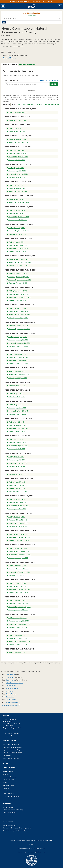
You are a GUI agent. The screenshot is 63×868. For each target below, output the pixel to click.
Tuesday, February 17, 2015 (17, 558)
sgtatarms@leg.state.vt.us (12, 728)
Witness (40, 104)
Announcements (8, 807)
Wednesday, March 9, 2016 (18, 248)
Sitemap (5, 825)
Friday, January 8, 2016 (16, 372)
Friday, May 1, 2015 (15, 405)
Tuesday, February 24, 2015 (18, 540)
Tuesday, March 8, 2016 (16, 252)
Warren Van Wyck (11, 700)
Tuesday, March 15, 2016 (17, 234)
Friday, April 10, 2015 (15, 457)
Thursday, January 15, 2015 (17, 638)
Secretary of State (8, 785)
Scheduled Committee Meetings (13, 810)
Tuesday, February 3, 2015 (17, 593)
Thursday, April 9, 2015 (16, 460)
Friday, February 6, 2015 (16, 583)
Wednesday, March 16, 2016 (18, 231)
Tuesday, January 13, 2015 (17, 645)
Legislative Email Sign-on (11, 744)
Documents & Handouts (10, 65)
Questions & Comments (10, 828)
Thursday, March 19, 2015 (17, 503)
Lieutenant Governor (9, 777)
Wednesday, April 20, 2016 (17, 157)
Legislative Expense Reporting (12, 753)
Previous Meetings (9, 58)
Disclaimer (6, 763)
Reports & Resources (52, 104)
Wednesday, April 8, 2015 (17, 463)
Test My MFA (7, 755)
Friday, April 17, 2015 (15, 439)
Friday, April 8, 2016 (15, 185)
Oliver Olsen (10, 691)
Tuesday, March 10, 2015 (17, 526)
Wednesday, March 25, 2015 (18, 485)
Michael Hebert (10, 680)
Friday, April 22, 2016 (15, 150)
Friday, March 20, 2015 (16, 500)
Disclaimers (13, 825)
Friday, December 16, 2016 (17, 112)
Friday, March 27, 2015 (16, 482)
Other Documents (28, 104)
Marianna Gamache (12, 688)
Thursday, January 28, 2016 (18, 326)
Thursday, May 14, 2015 (16, 386)
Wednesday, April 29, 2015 (17, 411)
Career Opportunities (25, 828)
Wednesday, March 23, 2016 (18, 217)
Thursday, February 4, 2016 (18, 312)
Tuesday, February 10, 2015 (18, 575)
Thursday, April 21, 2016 (16, 154)
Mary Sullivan (10, 697)
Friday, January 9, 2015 (16, 653)
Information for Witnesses (11, 705)
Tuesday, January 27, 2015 (17, 610)
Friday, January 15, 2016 (16, 354)
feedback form (41, 841)
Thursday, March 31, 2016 (17, 199)
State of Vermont (8, 771)
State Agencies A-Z (9, 794)
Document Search (31, 81)
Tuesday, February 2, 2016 (17, 318)
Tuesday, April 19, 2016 (16, 160)
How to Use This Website (11, 758)
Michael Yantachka (12, 702)
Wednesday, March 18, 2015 (18, 506)
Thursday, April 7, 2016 (16, 188)
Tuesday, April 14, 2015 (16, 449)
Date (13, 104)
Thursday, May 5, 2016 (16, 132)
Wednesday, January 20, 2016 (19, 343)
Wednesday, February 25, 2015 (19, 537)
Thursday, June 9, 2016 (16, 120)
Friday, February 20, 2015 (17, 548)
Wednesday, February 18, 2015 (19, 555)
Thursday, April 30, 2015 (16, 408)
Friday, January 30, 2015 (17, 601)
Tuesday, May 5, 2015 (16, 397)
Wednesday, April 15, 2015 (17, 446)
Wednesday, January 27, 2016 (19, 329)
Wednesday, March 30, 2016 (18, 203)
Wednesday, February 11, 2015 (19, 572)
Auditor (5, 783)
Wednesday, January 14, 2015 (18, 642)
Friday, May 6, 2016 (15, 128)
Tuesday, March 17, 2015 (17, 509)
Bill (19, 104)
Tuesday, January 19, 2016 (17, 346)
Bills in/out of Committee (27, 65)
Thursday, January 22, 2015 (18, 621)
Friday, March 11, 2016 (16, 242)
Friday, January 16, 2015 (16, 635)
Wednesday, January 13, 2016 (18, 360)
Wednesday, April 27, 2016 (17, 143)
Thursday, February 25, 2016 (18, 259)
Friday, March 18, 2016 (16, 228)
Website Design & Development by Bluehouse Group (32, 852)
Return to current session (43, 2)
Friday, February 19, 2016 (17, 274)
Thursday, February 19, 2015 (18, 552)
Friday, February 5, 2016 (16, 308)
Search (54, 84)
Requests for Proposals (10, 831)
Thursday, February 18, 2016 (18, 277)
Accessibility (22, 831)
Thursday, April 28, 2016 (16, 139)
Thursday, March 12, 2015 (17, 520)
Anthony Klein (10, 674)
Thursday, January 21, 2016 (17, 340)
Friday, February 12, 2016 (17, 291)
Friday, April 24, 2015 (15, 422)
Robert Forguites (11, 686)
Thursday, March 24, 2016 (17, 214)
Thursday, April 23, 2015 (16, 425)
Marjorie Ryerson (11, 694)
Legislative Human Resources (12, 747)
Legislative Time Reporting (11, 750)
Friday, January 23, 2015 (17, 618)
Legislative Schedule (9, 813)
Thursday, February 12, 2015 (18, 569)
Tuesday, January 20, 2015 (17, 627)
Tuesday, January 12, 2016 (17, 364)
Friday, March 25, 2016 (16, 210)
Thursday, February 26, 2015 (18, 534)
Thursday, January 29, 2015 (18, 604)
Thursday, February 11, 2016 (18, 294)
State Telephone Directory (11, 797)
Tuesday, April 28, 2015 (16, 414)
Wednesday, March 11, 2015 (18, 523)
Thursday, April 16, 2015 (16, 443)
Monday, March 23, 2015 (17, 492)
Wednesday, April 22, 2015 (17, 428)
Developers (32, 845)
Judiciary (6, 791)
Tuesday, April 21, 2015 (16, 432)
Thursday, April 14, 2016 (16, 171)
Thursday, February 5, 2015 (18, 586)
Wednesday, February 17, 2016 (19, 280)
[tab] (10, 65)
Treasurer (6, 788)
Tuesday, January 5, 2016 (17, 378)
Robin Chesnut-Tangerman (14, 683)
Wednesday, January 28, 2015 (19, 607)
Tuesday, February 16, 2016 (18, 283)
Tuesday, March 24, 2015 (17, 488)
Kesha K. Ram (10, 677)
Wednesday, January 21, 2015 (18, 624)
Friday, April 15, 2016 (15, 168)
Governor (6, 774)
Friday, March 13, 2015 (16, 517)
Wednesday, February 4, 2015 (18, 589)
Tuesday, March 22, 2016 (17, 220)
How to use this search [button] (49, 81)
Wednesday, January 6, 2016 (18, 375)
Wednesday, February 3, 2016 (18, 315)
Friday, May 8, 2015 (15, 394)
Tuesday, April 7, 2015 (16, 466)
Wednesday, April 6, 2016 (17, 192)
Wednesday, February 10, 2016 (19, 297)
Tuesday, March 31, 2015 (17, 474)
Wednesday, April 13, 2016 (17, 174)
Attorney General (8, 780)
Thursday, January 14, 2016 (17, 357)
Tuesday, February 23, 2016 (18, 266)
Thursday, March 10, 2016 (17, 245)
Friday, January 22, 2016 (17, 337)
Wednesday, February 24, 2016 (19, 263)
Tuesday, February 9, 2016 (17, 300)
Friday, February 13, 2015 (17, 566)
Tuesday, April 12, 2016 (16, 177)
